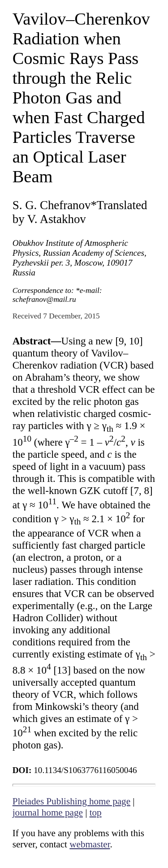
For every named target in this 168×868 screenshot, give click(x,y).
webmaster (90, 844)
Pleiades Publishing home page (71, 801)
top (96, 812)
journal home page (48, 812)
